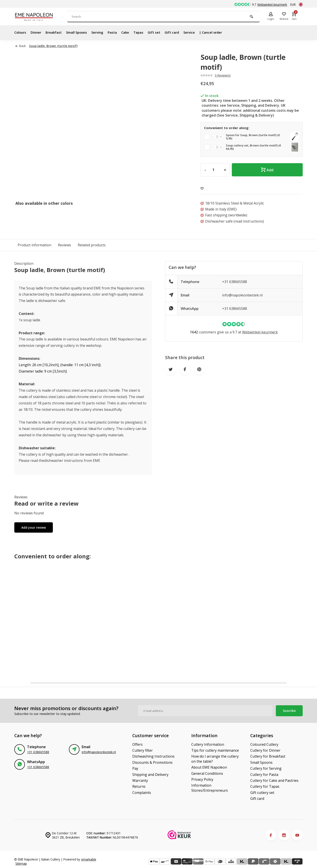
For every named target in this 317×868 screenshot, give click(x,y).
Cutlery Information (208, 744)
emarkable (89, 859)
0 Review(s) (223, 75)
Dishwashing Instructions (153, 756)
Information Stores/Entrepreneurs (210, 788)
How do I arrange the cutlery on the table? (215, 759)
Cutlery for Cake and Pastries (274, 780)
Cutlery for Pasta (264, 775)
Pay (135, 768)
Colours (21, 32)
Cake (131, 32)
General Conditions (207, 773)
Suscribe (289, 711)
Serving (102, 32)
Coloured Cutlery (264, 744)
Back (21, 46)
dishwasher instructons (64, 460)
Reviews (65, 245)
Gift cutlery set (262, 793)
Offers (137, 744)
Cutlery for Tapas (265, 786)
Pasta (118, 32)
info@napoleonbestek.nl (242, 295)
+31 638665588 (235, 282)
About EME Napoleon (209, 767)
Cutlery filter (143, 750)
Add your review (34, 527)
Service (198, 32)
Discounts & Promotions (152, 762)
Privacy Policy (202, 779)
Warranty (140, 780)
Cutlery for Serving (266, 768)
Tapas (145, 32)
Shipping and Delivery (150, 775)
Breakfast (56, 32)
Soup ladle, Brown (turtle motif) (53, 46)
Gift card (180, 32)
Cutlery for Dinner (265, 750)
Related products (92, 245)
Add (267, 170)
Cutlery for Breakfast (268, 756)
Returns (139, 786)
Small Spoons (80, 32)
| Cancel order (221, 32)
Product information (34, 245)
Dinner (37, 32)
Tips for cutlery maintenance (215, 750)
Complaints (142, 793)
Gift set (161, 32)
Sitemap (21, 863)
